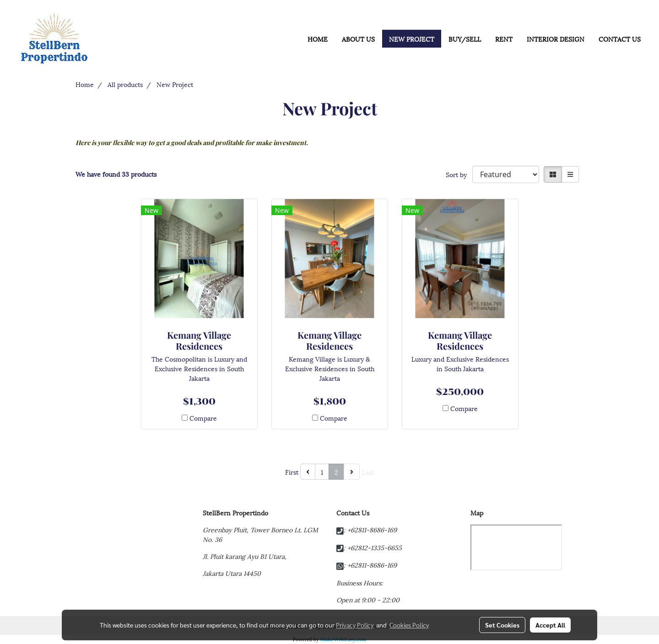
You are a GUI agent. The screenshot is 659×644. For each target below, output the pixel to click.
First (292, 472)
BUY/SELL (465, 39)
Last (368, 472)
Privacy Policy (355, 625)
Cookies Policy (409, 625)
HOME (318, 39)
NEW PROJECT (412, 39)
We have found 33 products (116, 174)
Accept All (550, 625)
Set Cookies (502, 625)
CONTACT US (620, 39)
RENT (504, 39)
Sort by (459, 174)
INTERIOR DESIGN (556, 39)
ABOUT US (358, 39)
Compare (203, 418)
